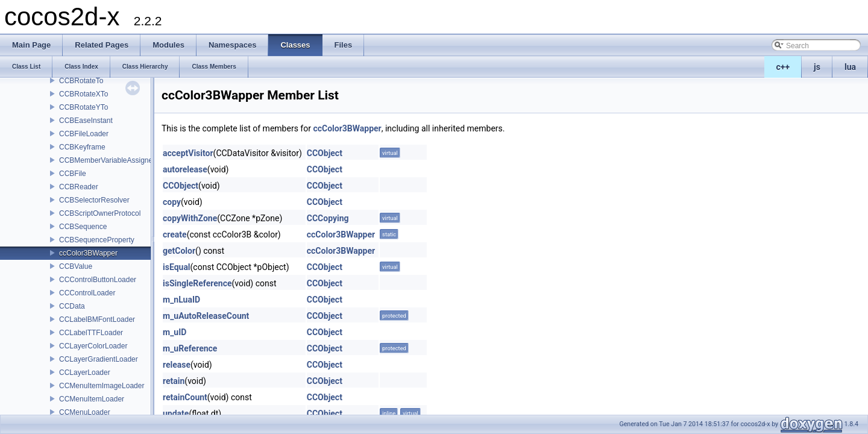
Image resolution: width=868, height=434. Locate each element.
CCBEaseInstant (86, 121)
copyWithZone (190, 218)
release (177, 365)
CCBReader (79, 187)
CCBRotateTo (81, 81)
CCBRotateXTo (83, 94)
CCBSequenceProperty (97, 240)
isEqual (177, 267)
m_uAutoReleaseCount (206, 316)
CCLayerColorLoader (93, 346)
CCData (72, 306)
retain (174, 381)
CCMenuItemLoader (92, 399)
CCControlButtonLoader (98, 280)
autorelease (185, 169)
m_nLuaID (181, 300)
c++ (783, 67)
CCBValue (76, 266)
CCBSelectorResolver (94, 200)
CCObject (325, 153)
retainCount (185, 397)
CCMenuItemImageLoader (102, 386)
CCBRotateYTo (83, 107)
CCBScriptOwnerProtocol (100, 213)
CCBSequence (83, 227)
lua (850, 67)
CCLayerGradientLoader (99, 359)
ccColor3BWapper (88, 253)
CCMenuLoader (85, 412)
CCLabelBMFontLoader (97, 319)
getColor (179, 251)
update (176, 414)
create (175, 234)
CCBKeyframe (82, 147)
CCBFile (73, 174)
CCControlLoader (87, 293)
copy (172, 202)
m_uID (175, 332)
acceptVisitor (188, 153)
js (817, 67)
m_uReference (190, 348)
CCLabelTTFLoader (91, 333)
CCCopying (328, 218)
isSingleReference (197, 283)
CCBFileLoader (84, 134)
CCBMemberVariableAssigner (107, 160)
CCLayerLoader (85, 373)
